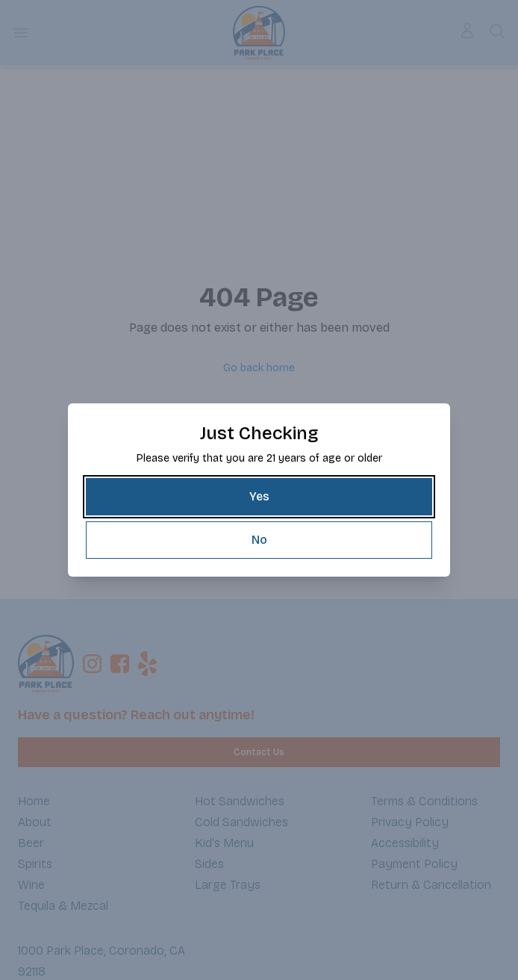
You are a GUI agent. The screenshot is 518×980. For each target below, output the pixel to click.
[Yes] (259, 497)
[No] (259, 540)
